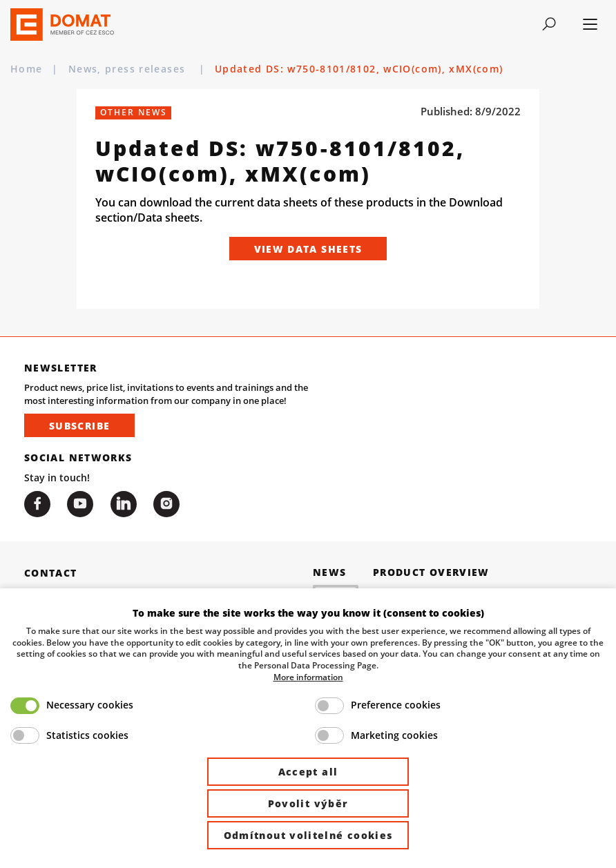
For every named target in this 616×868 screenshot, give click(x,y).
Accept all (308, 772)
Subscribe (79, 426)
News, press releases (129, 69)
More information (308, 677)
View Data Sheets (308, 249)
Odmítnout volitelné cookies (308, 835)
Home (26, 69)
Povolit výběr (308, 803)
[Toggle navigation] (549, 24)
